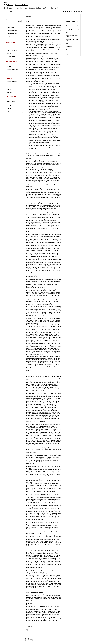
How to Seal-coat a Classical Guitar (72, 36)
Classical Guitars (11, 28)
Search (19, 21)
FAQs (67, 55)
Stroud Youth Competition (12, 75)
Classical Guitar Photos (12, 30)
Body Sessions (69, 46)
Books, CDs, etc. (10, 87)
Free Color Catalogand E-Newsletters (11, 102)
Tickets (8, 72)
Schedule (9, 67)
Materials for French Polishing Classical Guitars (72, 26)
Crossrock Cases (11, 48)
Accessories (10, 45)
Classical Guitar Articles (12, 81)
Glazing (67, 52)
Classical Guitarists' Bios (12, 69)
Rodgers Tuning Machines (13, 51)
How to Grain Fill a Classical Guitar (72, 40)
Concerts (9, 64)
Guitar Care (9, 84)
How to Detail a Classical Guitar (73, 30)
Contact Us (9, 99)
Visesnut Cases (10, 54)
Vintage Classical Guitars (12, 36)
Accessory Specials (11, 56)
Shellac (67, 33)
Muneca (67, 44)
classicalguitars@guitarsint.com (73, 11)
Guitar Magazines (11, 90)
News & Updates (10, 106)
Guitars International (37, 634)
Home (8, 111)
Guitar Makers (10, 39)
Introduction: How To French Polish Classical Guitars (72, 22)
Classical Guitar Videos (12, 33)
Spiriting (68, 49)
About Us (9, 109)
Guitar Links (10, 93)
